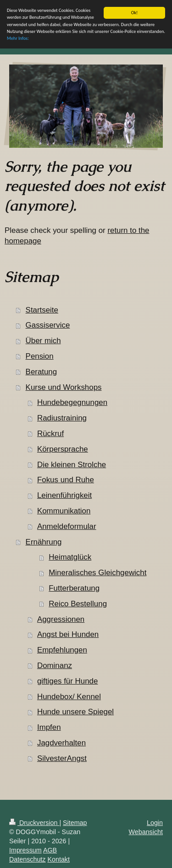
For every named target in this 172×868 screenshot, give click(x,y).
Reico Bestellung (78, 604)
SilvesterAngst (62, 758)
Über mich (43, 341)
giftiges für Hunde (67, 681)
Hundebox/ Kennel (69, 696)
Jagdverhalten (61, 743)
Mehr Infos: (18, 38)
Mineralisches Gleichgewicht (97, 573)
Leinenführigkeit (64, 495)
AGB (50, 850)
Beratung (42, 372)
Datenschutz (27, 859)
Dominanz (55, 666)
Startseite (42, 310)
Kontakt (58, 859)
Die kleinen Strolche (72, 465)
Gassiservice (48, 325)
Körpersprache (63, 449)
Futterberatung (74, 588)
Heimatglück (70, 557)
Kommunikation (64, 511)
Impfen (49, 727)
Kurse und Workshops (64, 387)
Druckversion (34, 823)
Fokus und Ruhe (66, 480)
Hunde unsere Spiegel (75, 712)
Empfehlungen (62, 650)
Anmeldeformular (67, 526)
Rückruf (50, 434)
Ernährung (44, 542)
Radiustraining (62, 418)
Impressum (25, 850)
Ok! (135, 13)
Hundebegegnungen (72, 402)
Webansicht (146, 832)
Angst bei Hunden (68, 634)
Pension (40, 356)
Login (155, 823)
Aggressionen (61, 619)
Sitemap (75, 823)
